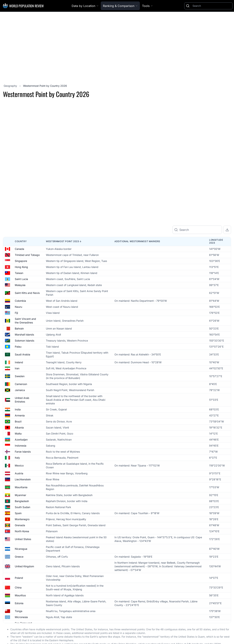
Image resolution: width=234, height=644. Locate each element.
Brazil (18, 436)
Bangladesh (22, 516)
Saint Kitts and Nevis (27, 307)
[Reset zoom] (227, 178)
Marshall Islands (24, 349)
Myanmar (20, 509)
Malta (18, 448)
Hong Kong (21, 281)
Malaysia (20, 299)
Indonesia (21, 460)
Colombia (20, 315)
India (18, 424)
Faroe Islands (23, 466)
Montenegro (22, 534)
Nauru (18, 321)
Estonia (19, 618)
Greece (19, 571)
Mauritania (21, 502)
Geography (11, 86)
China (18, 602)
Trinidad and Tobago (27, 269)
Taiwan (19, 287)
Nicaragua (21, 563)
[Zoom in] (227, 158)
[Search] (212, 6)
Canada (19, 263)
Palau (18, 361)
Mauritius (20, 610)
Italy (17, 472)
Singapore (21, 275)
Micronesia (21, 631)
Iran (17, 383)
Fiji (16, 327)
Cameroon (21, 398)
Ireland (19, 377)
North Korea (22, 546)
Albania (19, 442)
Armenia (20, 430)
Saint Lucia (21, 293)
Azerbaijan (21, 454)
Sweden (20, 391)
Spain (18, 528)
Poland (19, 592)
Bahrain (19, 343)
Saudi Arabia (22, 369)
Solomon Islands (24, 355)
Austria (19, 488)
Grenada (20, 540)
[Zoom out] (227, 168)
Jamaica (20, 404)
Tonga (19, 625)
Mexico (19, 480)
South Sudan (22, 522)
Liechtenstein (23, 494)
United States (23, 554)
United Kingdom (24, 581)
